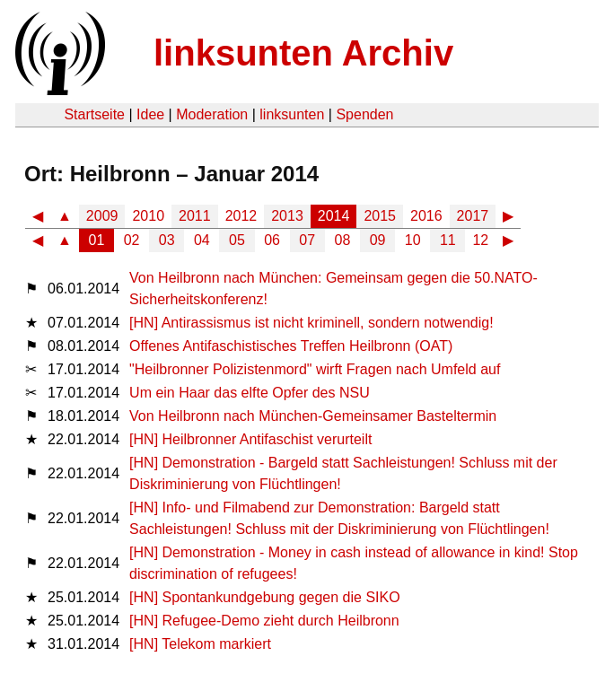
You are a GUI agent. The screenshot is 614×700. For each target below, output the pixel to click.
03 (167, 240)
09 (378, 240)
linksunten (292, 114)
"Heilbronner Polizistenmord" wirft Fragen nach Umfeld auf (315, 369)
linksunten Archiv (303, 53)
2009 (102, 216)
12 (480, 240)
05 (237, 240)
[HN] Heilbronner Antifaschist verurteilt (250, 439)
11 (448, 240)
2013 (287, 216)
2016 (426, 216)
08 (343, 240)
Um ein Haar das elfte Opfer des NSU (250, 393)
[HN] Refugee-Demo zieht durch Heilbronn (264, 621)
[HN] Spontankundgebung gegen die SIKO (265, 597)
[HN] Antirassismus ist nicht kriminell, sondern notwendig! (311, 323)
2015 (380, 216)
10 (413, 240)
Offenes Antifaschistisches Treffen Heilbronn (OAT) (291, 346)
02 (132, 240)
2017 (473, 216)
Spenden (364, 114)
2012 (241, 216)
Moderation (212, 114)
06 (272, 240)
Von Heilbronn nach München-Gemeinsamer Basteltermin (313, 416)
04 (202, 240)
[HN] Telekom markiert (200, 644)
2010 (148, 216)
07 (307, 240)
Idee (150, 114)
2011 (195, 216)
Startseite (94, 114)
